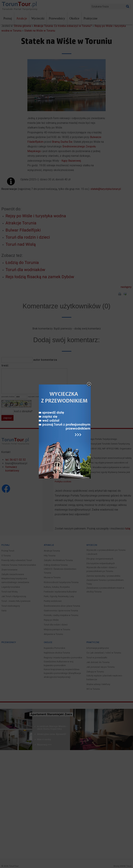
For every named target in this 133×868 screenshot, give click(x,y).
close (89, 384)
